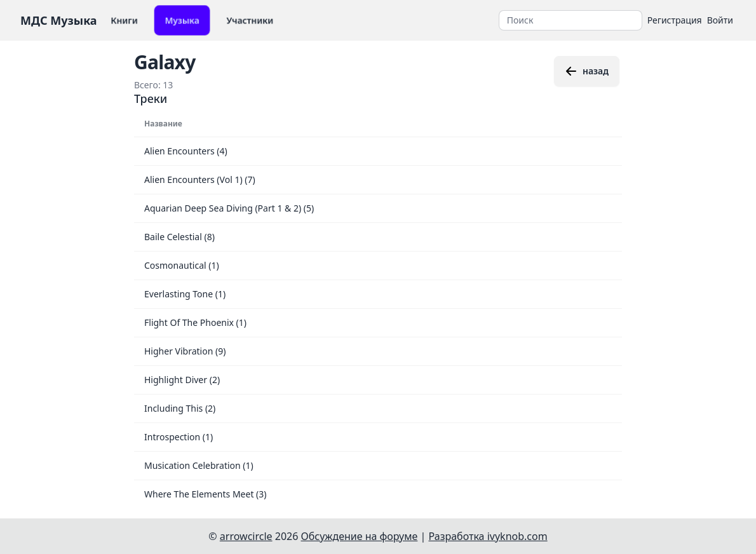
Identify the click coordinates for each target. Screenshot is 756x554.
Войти (720, 20)
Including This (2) (180, 408)
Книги (124, 20)
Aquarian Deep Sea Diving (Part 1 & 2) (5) (229, 208)
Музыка (182, 20)
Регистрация (675, 20)
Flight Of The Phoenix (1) (195, 322)
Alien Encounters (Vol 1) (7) (200, 179)
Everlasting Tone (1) (185, 294)
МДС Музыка (59, 20)
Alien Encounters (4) (186, 151)
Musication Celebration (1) (199, 465)
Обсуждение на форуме (360, 536)
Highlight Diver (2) (182, 380)
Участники (250, 20)
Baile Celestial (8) (179, 237)
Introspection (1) (179, 437)
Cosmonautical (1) (182, 265)
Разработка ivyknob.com (488, 536)
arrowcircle (246, 536)
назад (587, 71)
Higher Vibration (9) (185, 351)
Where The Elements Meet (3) (206, 494)
